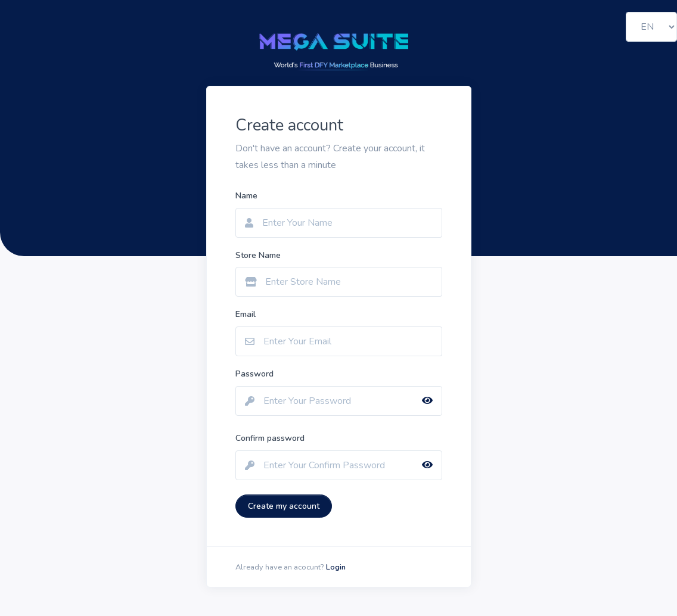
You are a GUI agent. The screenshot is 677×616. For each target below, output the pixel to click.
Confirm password (270, 438)
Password (254, 374)
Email (246, 314)
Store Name (258, 255)
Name (246, 196)
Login (336, 567)
